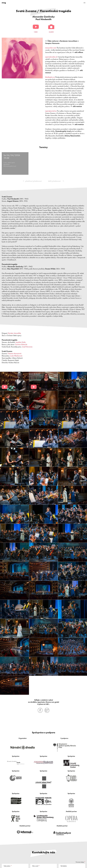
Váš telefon (64, 866)
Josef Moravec (27, 346)
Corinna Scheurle (21, 344)
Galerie (51, 32)
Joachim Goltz (21, 342)
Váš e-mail (35, 866)
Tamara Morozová (15, 353)
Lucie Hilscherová (16, 355)
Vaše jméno (7, 866)
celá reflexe (79, 52)
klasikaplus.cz (50, 77)
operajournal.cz (51, 111)
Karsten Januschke (14, 333)
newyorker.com (51, 48)
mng (4, 3)
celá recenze (77, 106)
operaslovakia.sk (51, 57)
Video (36, 32)
